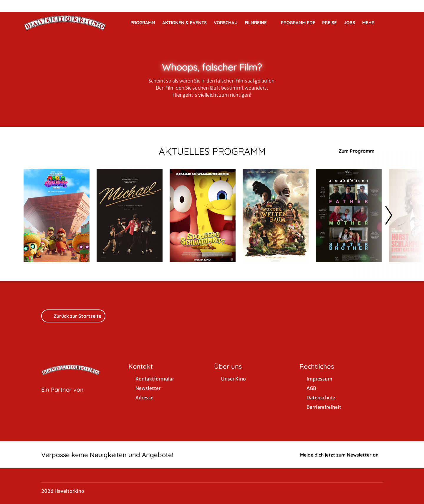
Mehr (372, 23)
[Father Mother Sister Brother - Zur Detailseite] (349, 216)
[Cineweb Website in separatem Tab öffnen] (62, 397)
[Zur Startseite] (65, 22)
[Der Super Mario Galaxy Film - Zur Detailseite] (57, 216)
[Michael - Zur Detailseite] (130, 216)
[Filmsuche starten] (395, 22)
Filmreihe (259, 23)
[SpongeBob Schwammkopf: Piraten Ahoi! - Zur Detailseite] (203, 216)
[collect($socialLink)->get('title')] (11, 6)
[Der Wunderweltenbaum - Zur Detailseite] (276, 216)
